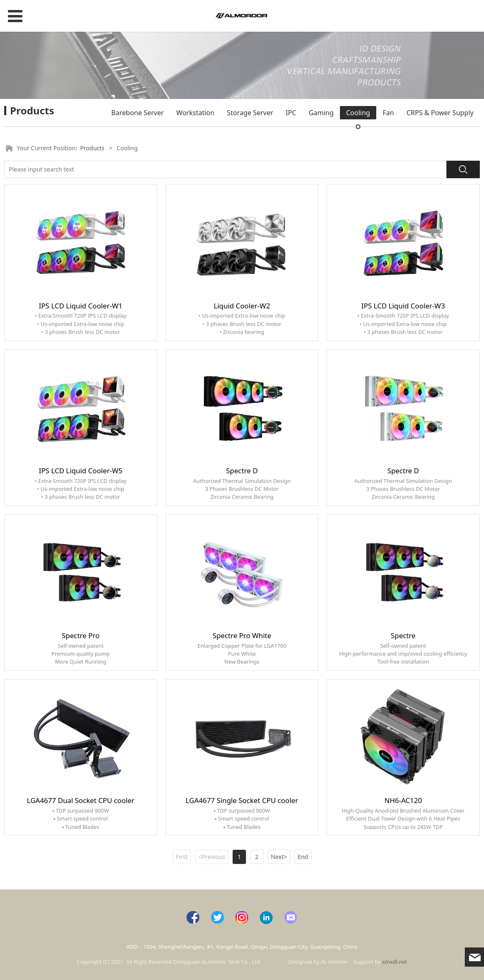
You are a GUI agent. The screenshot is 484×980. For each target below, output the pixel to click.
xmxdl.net (395, 962)
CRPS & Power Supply (440, 113)
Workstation (195, 113)
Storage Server (250, 113)
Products (92, 148)
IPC (291, 113)
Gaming (321, 113)
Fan (388, 113)
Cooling (358, 113)
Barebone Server (138, 113)
